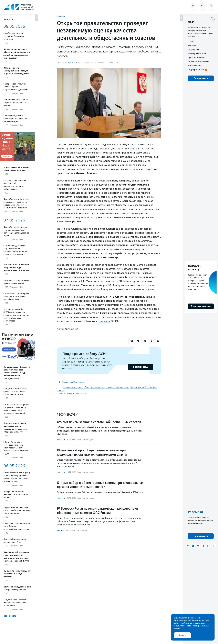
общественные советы (94, 387)
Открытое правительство (117, 387)
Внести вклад (140, 367)
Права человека (97, 63)
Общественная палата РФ (75, 394)
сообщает (136, 149)
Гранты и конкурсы (86, 439)
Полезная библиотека (199, 62)
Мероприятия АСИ (197, 54)
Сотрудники (194, 50)
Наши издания (195, 66)
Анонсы (60, 530)
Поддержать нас (196, 70)
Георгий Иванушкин (66, 63)
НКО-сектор (83, 63)
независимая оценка (73, 387)
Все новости (10, 616)
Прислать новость (196, 58)
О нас (190, 42)
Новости (61, 16)
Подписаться (201, 78)
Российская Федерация (73, 382)
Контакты (193, 46)
